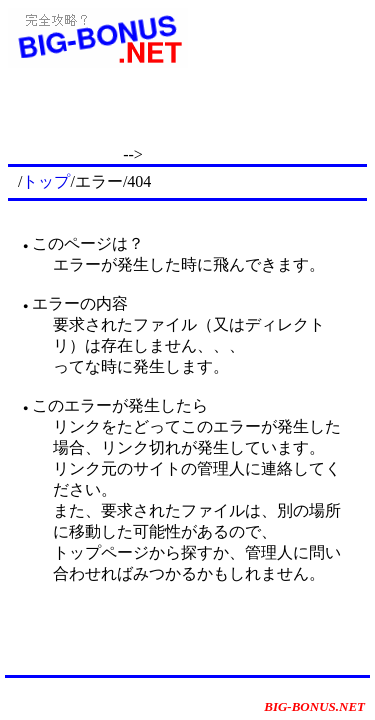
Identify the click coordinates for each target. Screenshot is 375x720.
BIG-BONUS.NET (314, 706)
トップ (46, 181)
